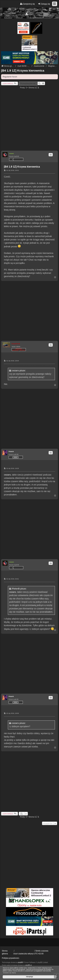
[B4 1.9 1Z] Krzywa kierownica (23, 71)
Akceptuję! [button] (29, 977)
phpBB (20, 962)
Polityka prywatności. (11, 958)
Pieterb (11, 451)
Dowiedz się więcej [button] (9, 973)
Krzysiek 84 (16, 344)
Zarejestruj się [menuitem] (27, 4)
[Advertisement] (29, 121)
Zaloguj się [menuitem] (44, 4)
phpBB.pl (28, 965)
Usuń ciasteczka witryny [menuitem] (23, 954)
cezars (11, 153)
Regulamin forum (10, 77)
